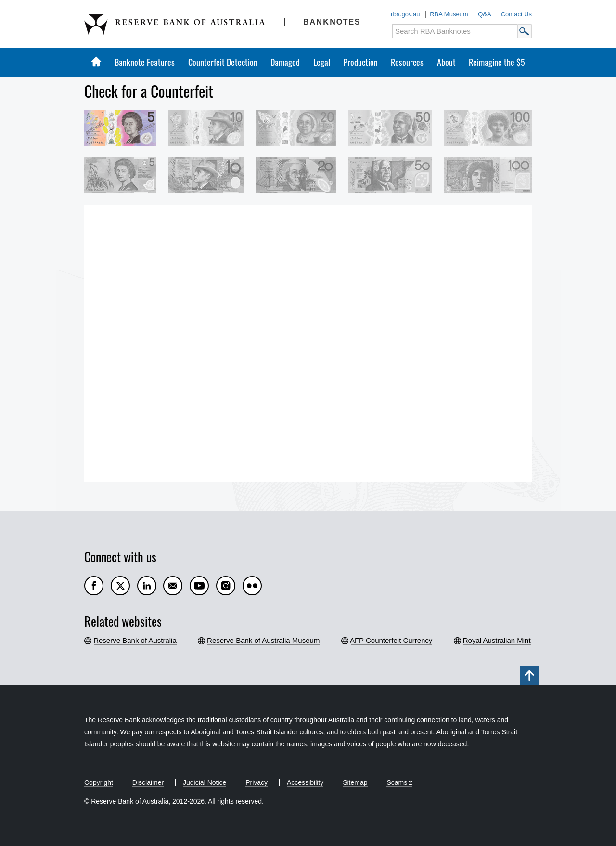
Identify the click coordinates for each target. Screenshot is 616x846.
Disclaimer (148, 782)
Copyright (99, 782)
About (446, 62)
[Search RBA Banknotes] (455, 31)
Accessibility (305, 782)
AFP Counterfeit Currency (392, 640)
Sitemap (355, 782)
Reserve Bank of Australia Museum (263, 640)
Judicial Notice (205, 782)
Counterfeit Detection (223, 62)
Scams (397, 782)
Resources (407, 62)
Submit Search (525, 31)
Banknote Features (145, 62)
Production (360, 62)
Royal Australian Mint (497, 640)
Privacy (257, 782)
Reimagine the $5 (497, 62)
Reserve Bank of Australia (135, 640)
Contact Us (516, 14)
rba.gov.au (405, 14)
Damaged (285, 62)
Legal (322, 62)
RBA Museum (449, 14)
